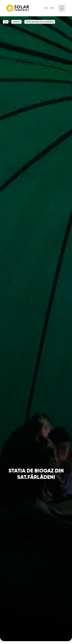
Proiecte (16, 22)
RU (46, 8)
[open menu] (62, 8)
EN (52, 8)
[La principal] (18, 8)
